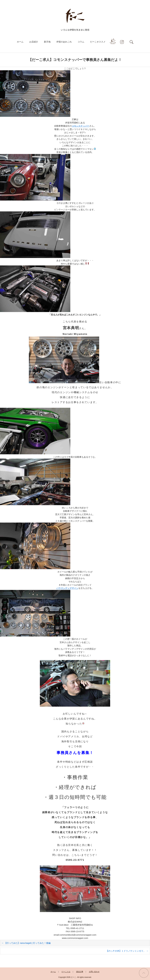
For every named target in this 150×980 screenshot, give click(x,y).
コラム (81, 42)
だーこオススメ (98, 42)
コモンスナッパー (81, 126)
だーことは (66, 972)
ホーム (20, 42)
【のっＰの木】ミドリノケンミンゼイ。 (127, 951)
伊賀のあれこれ (64, 42)
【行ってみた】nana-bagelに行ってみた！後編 (26, 943)
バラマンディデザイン (67, 588)
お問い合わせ (94, 972)
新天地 (47, 42)
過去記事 (80, 972)
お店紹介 (34, 42)
